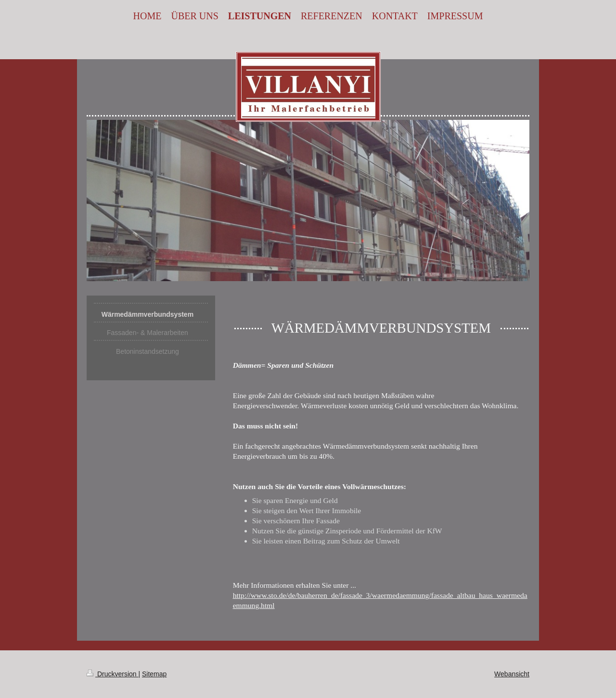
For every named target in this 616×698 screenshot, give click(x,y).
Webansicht (512, 674)
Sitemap (154, 674)
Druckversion (112, 674)
